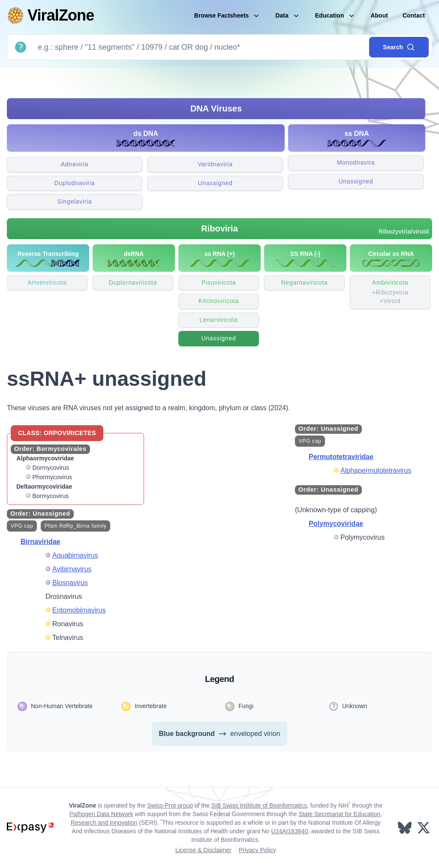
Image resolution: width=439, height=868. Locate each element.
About (379, 15)
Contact (414, 15)
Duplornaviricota (133, 282)
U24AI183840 (290, 831)
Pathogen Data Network (101, 814)
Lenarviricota (218, 320)
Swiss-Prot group (170, 805)
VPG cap (22, 526)
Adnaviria (75, 164)
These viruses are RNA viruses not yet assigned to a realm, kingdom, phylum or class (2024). (149, 408)
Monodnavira (356, 162)
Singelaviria (75, 201)
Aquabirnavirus (75, 555)
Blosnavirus (70, 583)
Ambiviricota (390, 292)
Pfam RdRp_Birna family (76, 526)
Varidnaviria (215, 164)
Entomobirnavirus (79, 610)
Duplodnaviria (75, 183)
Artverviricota (47, 282)
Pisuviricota (219, 282)
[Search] (200, 47)
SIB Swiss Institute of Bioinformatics (259, 805)
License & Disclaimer (203, 850)
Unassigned (215, 183)
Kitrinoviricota (219, 301)
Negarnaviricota (305, 282)
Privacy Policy (257, 850)
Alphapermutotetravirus (376, 470)
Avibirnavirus (72, 569)
